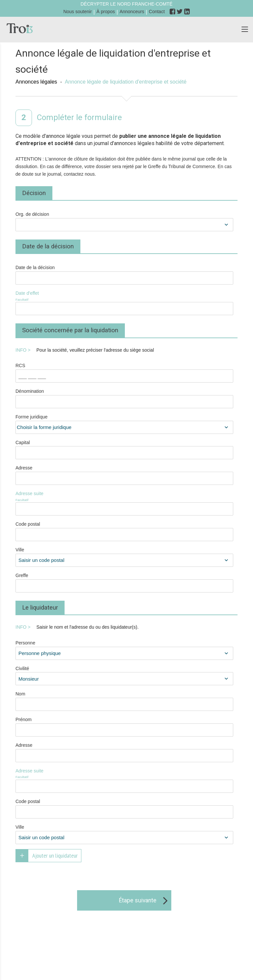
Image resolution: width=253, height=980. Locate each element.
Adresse (24, 468)
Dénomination (30, 391)
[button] (245, 30)
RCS (20, 365)
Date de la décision (35, 267)
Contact (157, 12)
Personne (25, 643)
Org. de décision (32, 214)
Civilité (22, 668)
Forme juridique (31, 417)
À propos (106, 12)
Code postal (28, 524)
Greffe (22, 575)
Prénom (24, 719)
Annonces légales (36, 82)
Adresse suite (48, 497)
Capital (23, 442)
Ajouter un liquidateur (55, 855)
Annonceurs (132, 12)
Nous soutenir (77, 12)
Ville (20, 550)
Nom (20, 694)
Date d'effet (48, 296)
